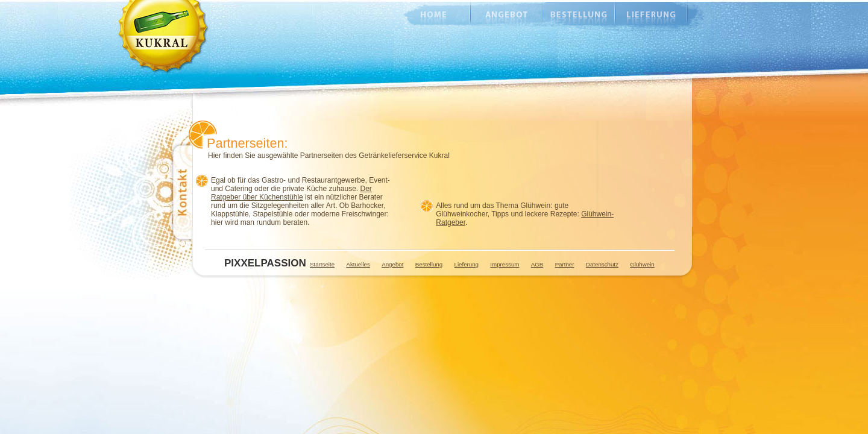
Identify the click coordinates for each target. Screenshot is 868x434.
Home (428, 15)
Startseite (322, 264)
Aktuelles (358, 264)
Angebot (506, 15)
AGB (537, 264)
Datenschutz (602, 264)
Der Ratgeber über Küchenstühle (291, 193)
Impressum (505, 264)
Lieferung (651, 15)
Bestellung (579, 15)
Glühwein (642, 264)
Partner (565, 264)
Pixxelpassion (261, 263)
